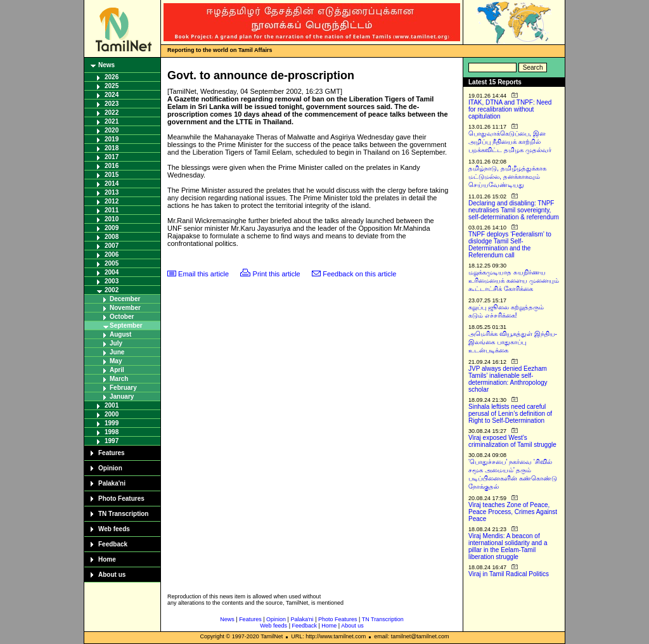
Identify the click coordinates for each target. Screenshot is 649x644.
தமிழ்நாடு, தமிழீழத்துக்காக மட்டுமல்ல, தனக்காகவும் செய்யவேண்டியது (507, 177)
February (123, 388)
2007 (112, 246)
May (116, 361)
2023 (112, 104)
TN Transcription (123, 514)
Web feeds (114, 529)
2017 (112, 157)
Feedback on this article (359, 274)
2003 (112, 281)
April (117, 370)
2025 (112, 86)
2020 (112, 130)
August (120, 334)
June (117, 352)
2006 (112, 254)
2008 (112, 237)
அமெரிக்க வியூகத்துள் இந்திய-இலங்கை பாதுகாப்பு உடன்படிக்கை (513, 342)
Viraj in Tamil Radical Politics (509, 574)
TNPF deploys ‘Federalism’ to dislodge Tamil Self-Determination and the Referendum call (510, 245)
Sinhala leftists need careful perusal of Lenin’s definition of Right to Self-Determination (510, 414)
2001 (112, 405)
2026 (112, 77)
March (119, 379)
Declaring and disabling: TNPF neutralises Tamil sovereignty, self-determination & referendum (514, 210)
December (125, 299)
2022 (112, 113)
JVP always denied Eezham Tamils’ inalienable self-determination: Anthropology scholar (508, 379)
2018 (112, 148)
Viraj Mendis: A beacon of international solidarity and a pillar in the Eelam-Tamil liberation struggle (508, 546)
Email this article (203, 274)
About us (112, 575)
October (122, 317)
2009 (112, 228)
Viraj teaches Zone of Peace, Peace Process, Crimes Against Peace (513, 512)
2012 (112, 201)
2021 (112, 121)
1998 (112, 432)
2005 (112, 263)
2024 (112, 95)
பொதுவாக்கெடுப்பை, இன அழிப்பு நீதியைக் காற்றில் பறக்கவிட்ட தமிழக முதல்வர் (510, 142)
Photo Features (121, 499)
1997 (112, 441)
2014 (112, 184)
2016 (112, 166)
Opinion (110, 468)
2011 (112, 210)
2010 (112, 219)
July (116, 343)
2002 (112, 290)
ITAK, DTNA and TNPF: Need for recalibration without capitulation (510, 109)
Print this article (277, 274)
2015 (112, 175)
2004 (112, 272)
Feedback (113, 544)
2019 (112, 139)
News (106, 65)
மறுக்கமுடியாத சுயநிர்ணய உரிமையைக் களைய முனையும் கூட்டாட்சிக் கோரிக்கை (514, 280)
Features (112, 453)
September (126, 325)
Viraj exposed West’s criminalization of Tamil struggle (512, 441)
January (122, 396)
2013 (112, 192)
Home (107, 559)
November (125, 308)
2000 (112, 414)
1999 (112, 423)
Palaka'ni (112, 483)
